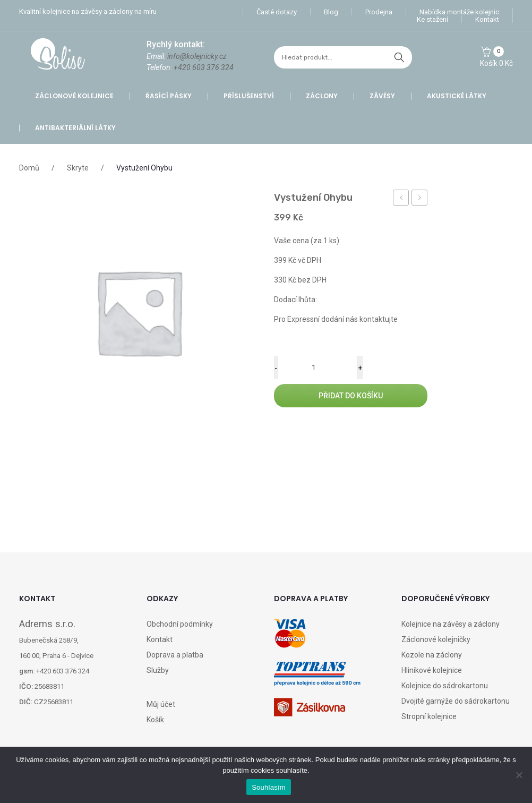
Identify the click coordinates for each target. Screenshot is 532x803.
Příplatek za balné (401, 199)
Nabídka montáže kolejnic (459, 12)
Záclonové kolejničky (436, 639)
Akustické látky (457, 96)
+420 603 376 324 (204, 67)
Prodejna (379, 12)
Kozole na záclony (432, 655)
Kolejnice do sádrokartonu (445, 686)
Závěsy (382, 96)
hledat (399, 57)
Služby (158, 670)
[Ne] (519, 775)
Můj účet (161, 704)
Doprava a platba (175, 655)
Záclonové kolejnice (74, 96)
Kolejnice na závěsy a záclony (451, 624)
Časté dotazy (277, 12)
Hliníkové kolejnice (432, 670)
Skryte (78, 168)
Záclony (322, 96)
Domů (29, 168)
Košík (155, 720)
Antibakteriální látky (75, 128)
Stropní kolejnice (429, 716)
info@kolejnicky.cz (197, 56)
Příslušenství (249, 96)
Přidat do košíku (351, 396)
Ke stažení (432, 19)
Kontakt (487, 19)
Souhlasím (269, 787)
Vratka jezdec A (420, 199)
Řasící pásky (169, 96)
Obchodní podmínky (180, 624)
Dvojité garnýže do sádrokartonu (456, 701)
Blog (331, 12)
